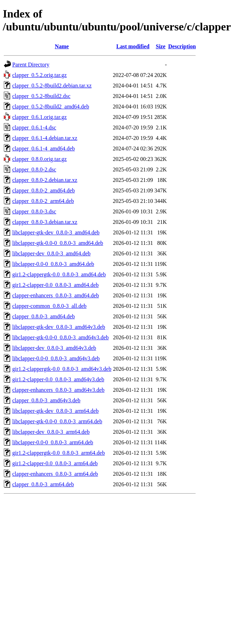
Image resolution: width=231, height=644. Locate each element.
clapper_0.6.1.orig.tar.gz (39, 117)
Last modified (133, 46)
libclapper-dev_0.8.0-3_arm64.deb (51, 432)
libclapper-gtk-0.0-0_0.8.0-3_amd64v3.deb (60, 337)
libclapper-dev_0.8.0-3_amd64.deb (51, 253)
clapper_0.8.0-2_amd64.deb (44, 190)
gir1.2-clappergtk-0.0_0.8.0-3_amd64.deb (59, 274)
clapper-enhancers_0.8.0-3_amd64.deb (56, 295)
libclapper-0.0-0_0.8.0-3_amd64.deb (53, 264)
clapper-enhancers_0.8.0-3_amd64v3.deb (58, 390)
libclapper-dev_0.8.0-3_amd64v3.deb (54, 348)
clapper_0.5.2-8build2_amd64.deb (51, 107)
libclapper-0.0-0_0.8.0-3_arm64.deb (53, 442)
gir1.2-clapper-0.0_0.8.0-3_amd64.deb (55, 285)
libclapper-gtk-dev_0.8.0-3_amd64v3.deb (59, 327)
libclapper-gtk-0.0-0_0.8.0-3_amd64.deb (58, 243)
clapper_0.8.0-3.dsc (34, 211)
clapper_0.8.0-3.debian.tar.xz (45, 222)
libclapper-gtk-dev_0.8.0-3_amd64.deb (56, 232)
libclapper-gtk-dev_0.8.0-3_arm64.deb (55, 411)
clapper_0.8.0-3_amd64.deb (44, 316)
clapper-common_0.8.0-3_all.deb (49, 306)
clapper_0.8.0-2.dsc (34, 169)
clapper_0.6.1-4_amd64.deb (44, 148)
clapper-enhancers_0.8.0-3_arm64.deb (55, 474)
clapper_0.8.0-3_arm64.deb (43, 484)
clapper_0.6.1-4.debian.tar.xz (45, 138)
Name (62, 46)
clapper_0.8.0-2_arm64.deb (43, 201)
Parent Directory (31, 65)
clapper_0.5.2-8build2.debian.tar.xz (52, 86)
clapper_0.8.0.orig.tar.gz (39, 159)
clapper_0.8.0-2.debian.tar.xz (45, 180)
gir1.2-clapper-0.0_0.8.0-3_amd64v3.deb (58, 379)
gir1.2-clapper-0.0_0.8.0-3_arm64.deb (55, 463)
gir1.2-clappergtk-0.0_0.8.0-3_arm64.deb (59, 453)
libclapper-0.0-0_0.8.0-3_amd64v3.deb (56, 358)
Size (161, 46)
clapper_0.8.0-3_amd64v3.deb (46, 400)
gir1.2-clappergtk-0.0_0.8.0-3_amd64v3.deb (62, 369)
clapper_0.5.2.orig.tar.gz (39, 75)
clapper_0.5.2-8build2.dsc (41, 96)
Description (182, 46)
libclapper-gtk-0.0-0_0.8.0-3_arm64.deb (57, 421)
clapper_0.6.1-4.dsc (34, 128)
